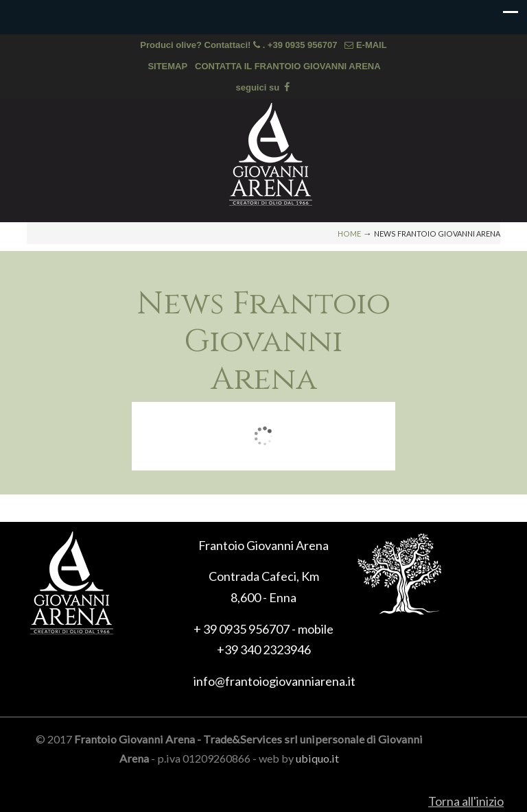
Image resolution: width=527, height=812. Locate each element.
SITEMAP (167, 66)
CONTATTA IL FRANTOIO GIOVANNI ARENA (288, 66)
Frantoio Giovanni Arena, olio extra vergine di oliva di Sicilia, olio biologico (270, 154)
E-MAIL (365, 45)
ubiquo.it (317, 758)
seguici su (264, 87)
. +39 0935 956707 (301, 45)
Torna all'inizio (466, 801)
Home (349, 234)
